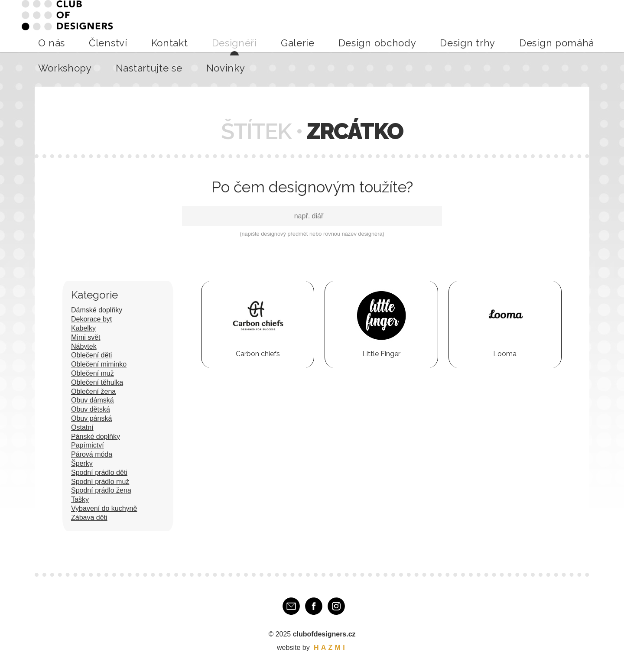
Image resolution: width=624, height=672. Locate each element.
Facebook (314, 606)
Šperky (82, 463)
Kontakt (231, 26)
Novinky (590, 26)
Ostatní (82, 427)
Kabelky (83, 328)
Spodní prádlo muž (100, 482)
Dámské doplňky (97, 310)
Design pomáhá (448, 26)
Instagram (336, 606)
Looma (505, 354)
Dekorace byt (91, 319)
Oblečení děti (91, 355)
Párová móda (92, 454)
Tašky (80, 499)
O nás (168, 26)
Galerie (300, 26)
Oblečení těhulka (97, 382)
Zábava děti (89, 518)
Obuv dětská (91, 409)
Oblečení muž (93, 373)
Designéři (266, 26)
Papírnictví (88, 445)
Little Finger (381, 354)
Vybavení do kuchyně (104, 508)
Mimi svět (86, 337)
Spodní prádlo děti (99, 472)
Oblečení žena (93, 391)
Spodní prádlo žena (101, 490)
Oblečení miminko (99, 364)
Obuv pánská (91, 418)
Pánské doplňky (96, 437)
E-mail (291, 606)
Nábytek (84, 346)
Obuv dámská (93, 400)
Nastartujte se (547, 26)
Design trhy (398, 26)
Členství (198, 26)
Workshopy (499, 26)
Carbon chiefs (258, 354)
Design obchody (346, 26)
